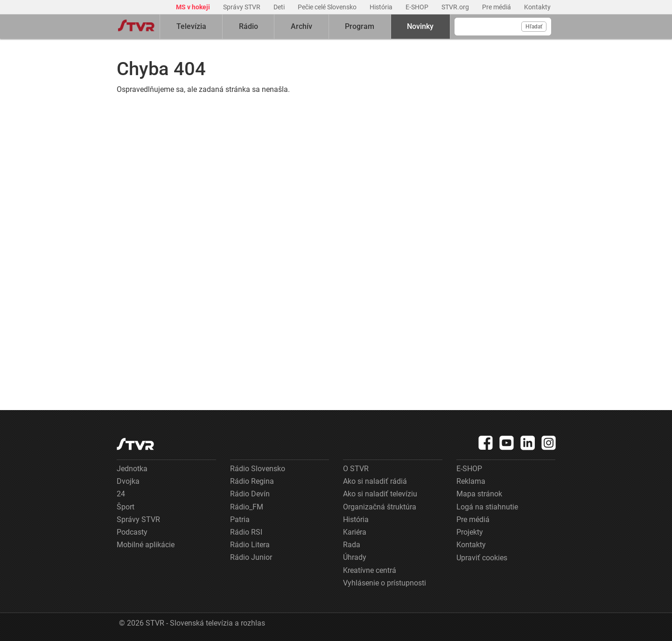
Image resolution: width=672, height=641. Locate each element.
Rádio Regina (252, 481)
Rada (352, 545)
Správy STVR (242, 7)
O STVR (356, 469)
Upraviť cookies (482, 558)
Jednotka (132, 469)
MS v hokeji (194, 7)
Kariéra (355, 532)
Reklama (471, 481)
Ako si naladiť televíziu (380, 494)
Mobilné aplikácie (146, 545)
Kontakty (537, 7)
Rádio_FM (247, 507)
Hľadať (534, 27)
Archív (301, 26)
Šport (126, 507)
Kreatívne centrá (370, 570)
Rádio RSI (246, 532)
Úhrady (355, 557)
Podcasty (132, 532)
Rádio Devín (250, 494)
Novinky (420, 26)
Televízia (191, 26)
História (382, 7)
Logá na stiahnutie (487, 507)
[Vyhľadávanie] (503, 27)
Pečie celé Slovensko (328, 7)
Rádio (248, 26)
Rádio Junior (251, 557)
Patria (240, 519)
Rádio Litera (250, 545)
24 (121, 494)
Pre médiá (497, 7)
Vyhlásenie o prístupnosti (385, 583)
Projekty (470, 532)
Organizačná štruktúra (380, 507)
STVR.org (456, 7)
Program (360, 26)
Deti (280, 7)
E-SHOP (418, 7)
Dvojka (128, 481)
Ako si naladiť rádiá (375, 481)
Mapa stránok (479, 494)
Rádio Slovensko (258, 469)
